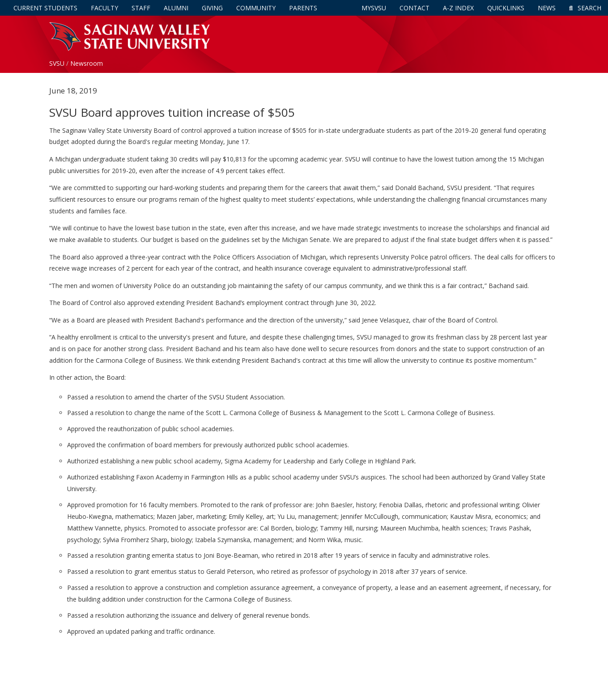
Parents (303, 8)
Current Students (45, 8)
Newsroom (87, 63)
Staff (141, 8)
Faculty (104, 8)
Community (256, 8)
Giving (212, 8)
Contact (415, 8)
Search (585, 8)
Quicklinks (506, 8)
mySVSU (374, 8)
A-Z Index (458, 8)
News (547, 8)
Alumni (176, 8)
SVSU (57, 63)
